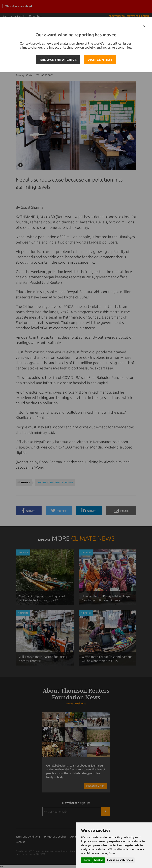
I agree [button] (87, 860)
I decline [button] (99, 860)
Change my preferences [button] (120, 860)
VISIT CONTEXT (100, 60)
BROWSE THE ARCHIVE (58, 60)
